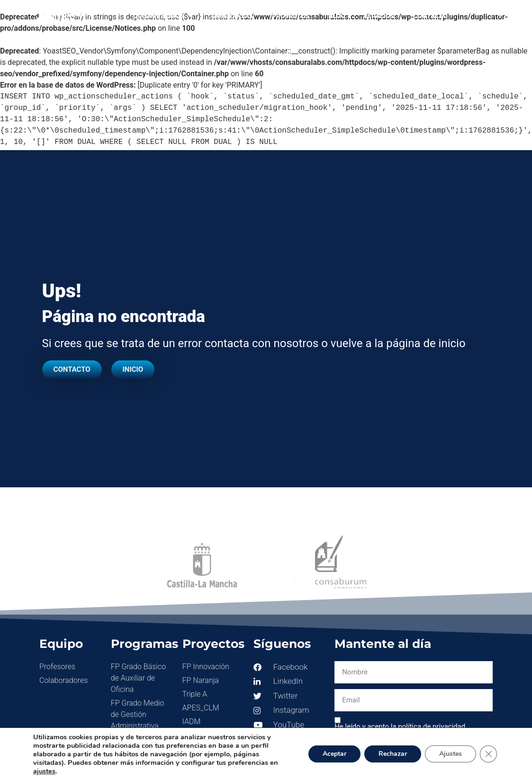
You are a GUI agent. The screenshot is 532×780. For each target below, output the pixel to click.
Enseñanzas (232, 16)
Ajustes (451, 754)
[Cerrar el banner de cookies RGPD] (488, 754)
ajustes (44, 771)
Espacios (379, 16)
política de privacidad (432, 726)
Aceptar (334, 754)
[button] (497, 12)
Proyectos (291, 16)
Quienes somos (163, 16)
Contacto (430, 16)
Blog (337, 16)
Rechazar (393, 754)
